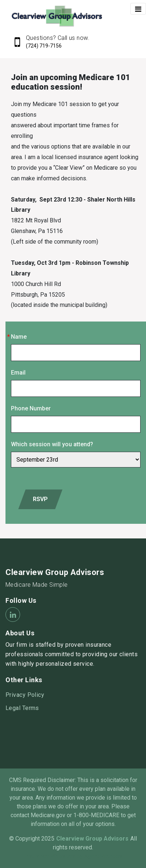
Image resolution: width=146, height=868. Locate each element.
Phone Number (31, 408)
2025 (48, 839)
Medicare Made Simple (37, 585)
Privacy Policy (25, 695)
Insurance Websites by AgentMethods (73, 856)
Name (19, 337)
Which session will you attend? (52, 444)
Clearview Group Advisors (55, 572)
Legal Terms (22, 708)
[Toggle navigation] (138, 9)
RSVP (40, 499)
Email (18, 373)
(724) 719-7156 (44, 46)
